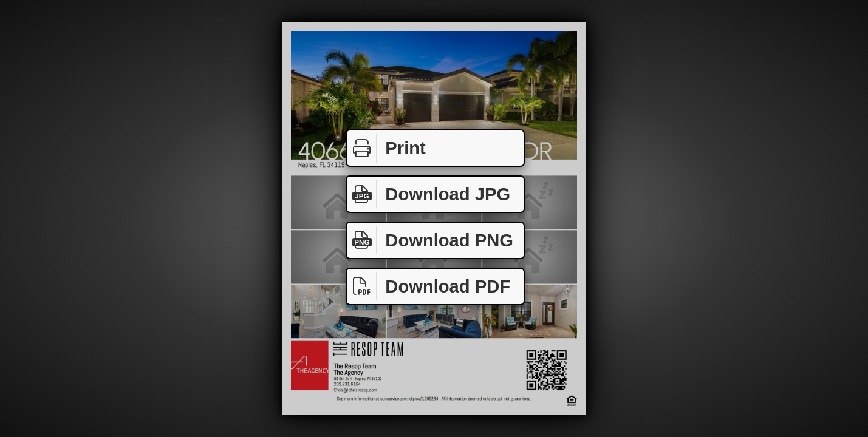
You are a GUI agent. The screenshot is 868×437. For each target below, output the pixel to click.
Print (386, 148)
